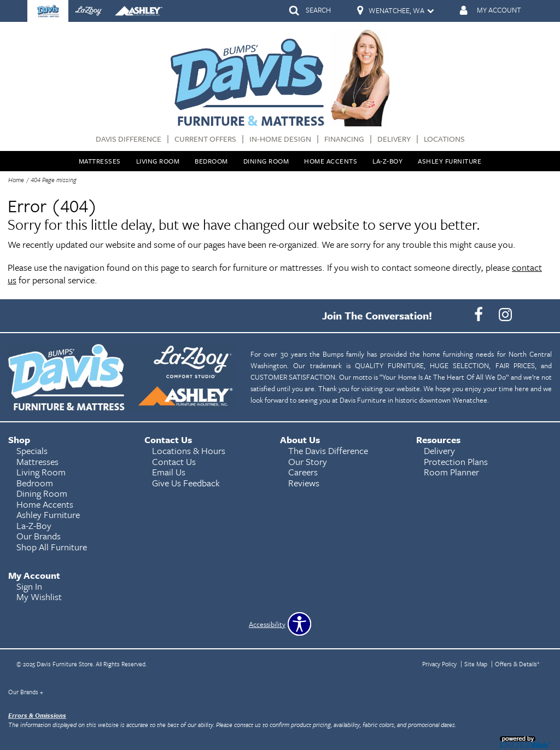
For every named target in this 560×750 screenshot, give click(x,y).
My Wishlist (39, 597)
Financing (344, 139)
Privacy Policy (439, 664)
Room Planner (451, 472)
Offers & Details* (517, 664)
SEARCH (318, 10)
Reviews (304, 483)
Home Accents (331, 161)
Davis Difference (129, 139)
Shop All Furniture (52, 547)
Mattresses (100, 161)
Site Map (476, 664)
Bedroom (211, 161)
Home (16, 180)
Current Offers (205, 139)
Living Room (158, 161)
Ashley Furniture (450, 161)
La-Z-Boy (387, 161)
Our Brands (26, 692)
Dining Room (266, 161)
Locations (444, 139)
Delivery (394, 139)
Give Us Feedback (186, 483)
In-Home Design (280, 139)
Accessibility (267, 624)
